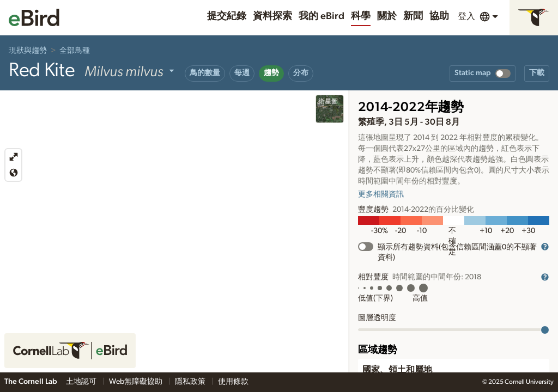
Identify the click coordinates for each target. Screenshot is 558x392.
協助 (439, 16)
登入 (466, 16)
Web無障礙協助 (137, 382)
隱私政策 (191, 382)
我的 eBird (322, 16)
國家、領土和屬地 (397, 370)
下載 (537, 73)
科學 (361, 16)
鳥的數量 (205, 73)
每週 (242, 73)
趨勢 (271, 73)
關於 (387, 16)
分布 (301, 73)
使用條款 (233, 382)
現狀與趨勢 (28, 51)
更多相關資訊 (381, 194)
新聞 (413, 16)
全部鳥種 (75, 51)
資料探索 (272, 16)
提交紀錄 (227, 16)
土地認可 (82, 382)
